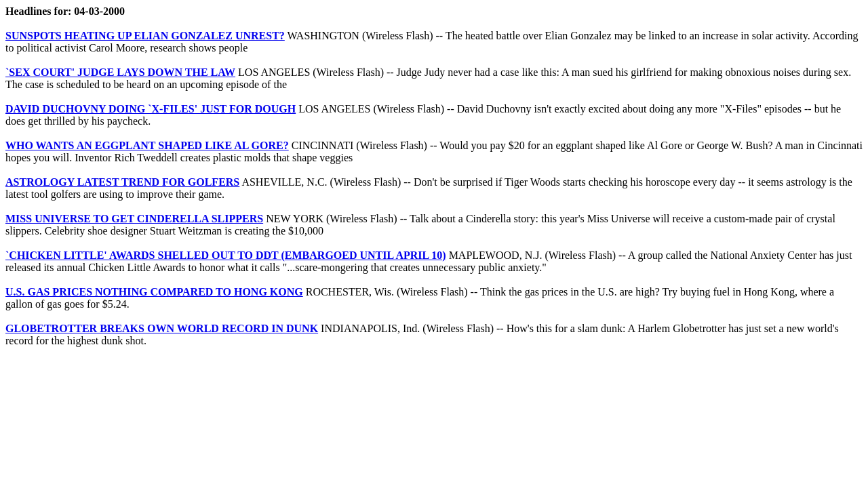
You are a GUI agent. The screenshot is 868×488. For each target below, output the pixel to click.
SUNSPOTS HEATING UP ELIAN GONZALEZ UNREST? (145, 36)
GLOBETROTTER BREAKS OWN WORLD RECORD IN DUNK (162, 328)
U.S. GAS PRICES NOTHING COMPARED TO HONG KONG (154, 292)
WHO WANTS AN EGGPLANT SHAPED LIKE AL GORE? (147, 145)
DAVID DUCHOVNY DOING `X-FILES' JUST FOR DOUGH (151, 109)
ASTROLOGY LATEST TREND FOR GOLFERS (122, 182)
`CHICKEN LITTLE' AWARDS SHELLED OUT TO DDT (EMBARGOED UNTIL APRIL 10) (226, 255)
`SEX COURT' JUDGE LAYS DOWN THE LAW (120, 72)
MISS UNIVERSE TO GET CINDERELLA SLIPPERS (134, 219)
